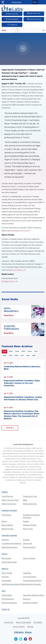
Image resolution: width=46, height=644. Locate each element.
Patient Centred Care (9, 504)
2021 (36, 351)
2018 (16, 356)
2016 (28, 356)
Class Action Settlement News (34, 595)
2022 (30, 351)
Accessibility (38, 622)
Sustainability (6, 581)
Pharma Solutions (29, 547)
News (4, 30)
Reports (4, 521)
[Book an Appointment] (12, 14)
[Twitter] (21, 639)
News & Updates (7, 525)
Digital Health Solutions (10, 547)
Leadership (27, 573)
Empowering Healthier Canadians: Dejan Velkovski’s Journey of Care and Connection (22, 383)
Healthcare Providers (9, 511)
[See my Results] (12, 19)
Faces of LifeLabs (29, 558)
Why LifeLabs (6, 558)
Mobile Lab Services (30, 504)
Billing (25, 500)
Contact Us (6, 609)
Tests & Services (7, 496)
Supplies (26, 521)
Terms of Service (19, 627)
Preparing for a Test (30, 496)
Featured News (7, 595)
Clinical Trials (28, 544)
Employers (5, 540)
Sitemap (30, 627)
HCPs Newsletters (8, 599)
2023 (23, 351)
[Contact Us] (12, 25)
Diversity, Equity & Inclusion (32, 581)
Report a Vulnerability (23, 622)
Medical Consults (8, 529)
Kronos (28, 632)
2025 (11, 351)
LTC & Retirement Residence (11, 544)
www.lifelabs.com (19, 270)
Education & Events (30, 525)
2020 (5, 356)
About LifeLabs (7, 573)
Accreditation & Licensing (32, 584)
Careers (5, 554)
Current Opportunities (9, 562)
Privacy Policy (9, 622)
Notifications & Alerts (30, 603)
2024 (17, 351)
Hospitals (26, 540)
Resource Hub (28, 529)
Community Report (30, 577)
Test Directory (6, 515)
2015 (34, 356)
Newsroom (27, 599)
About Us (5, 569)
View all (10, 428)
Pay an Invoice (17, 2)
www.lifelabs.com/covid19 (20, 231)
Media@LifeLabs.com (10, 281)
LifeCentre (19, 632)
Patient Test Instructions (10, 500)
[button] (39, 30)
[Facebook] (25, 639)
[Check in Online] (34, 14)
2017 (22, 356)
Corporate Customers (9, 536)
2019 (11, 356)
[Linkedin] (16, 639)
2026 (4, 351)
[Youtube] (30, 639)
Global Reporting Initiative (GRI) (12, 584)
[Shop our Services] (34, 19)
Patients (5, 492)
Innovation (5, 577)
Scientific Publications (9, 603)
